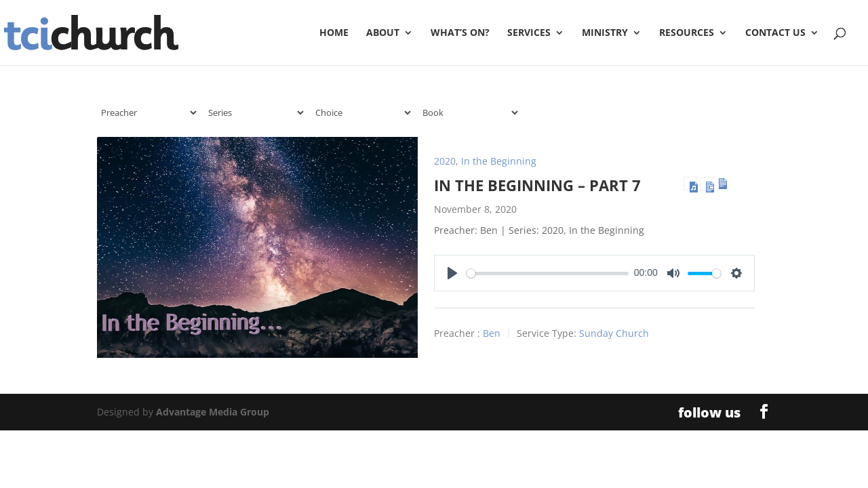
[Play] (452, 273)
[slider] (548, 273)
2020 (445, 161)
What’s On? (460, 33)
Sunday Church (614, 334)
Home (334, 33)
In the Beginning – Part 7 (537, 185)
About (383, 33)
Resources (687, 33)
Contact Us (775, 33)
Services (529, 33)
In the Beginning (499, 161)
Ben (492, 334)
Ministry (605, 33)
